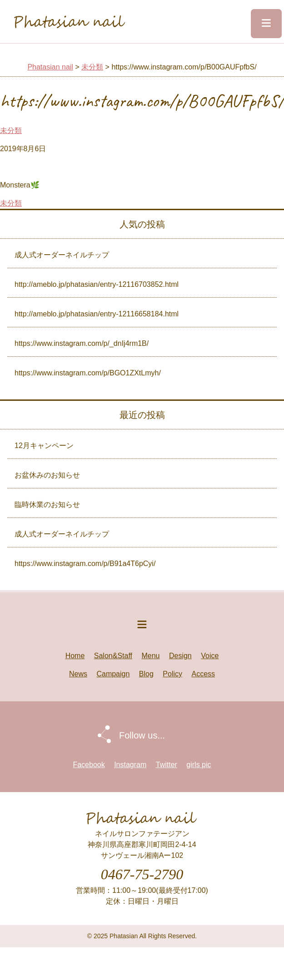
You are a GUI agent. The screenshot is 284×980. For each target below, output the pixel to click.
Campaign (113, 674)
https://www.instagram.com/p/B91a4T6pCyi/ (85, 564)
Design (180, 656)
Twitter (167, 765)
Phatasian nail (50, 67)
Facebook (89, 765)
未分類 (92, 67)
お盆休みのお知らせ (47, 475)
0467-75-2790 (142, 874)
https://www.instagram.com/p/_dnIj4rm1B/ (82, 343)
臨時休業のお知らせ (47, 505)
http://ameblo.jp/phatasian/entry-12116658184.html (97, 314)
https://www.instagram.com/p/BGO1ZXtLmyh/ (88, 373)
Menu (150, 656)
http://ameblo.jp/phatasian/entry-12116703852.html (97, 284)
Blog (146, 674)
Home (75, 656)
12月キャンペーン (44, 446)
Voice (210, 656)
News (78, 674)
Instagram (130, 765)
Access (203, 674)
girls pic (199, 765)
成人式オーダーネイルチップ (62, 255)
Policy (172, 674)
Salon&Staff (113, 656)
